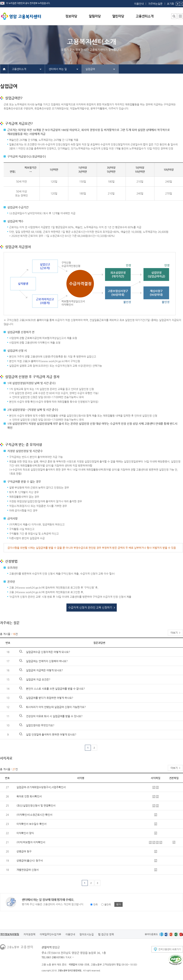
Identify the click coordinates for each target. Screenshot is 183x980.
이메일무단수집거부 (50, 934)
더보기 (174, 633)
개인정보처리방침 (10, 934)
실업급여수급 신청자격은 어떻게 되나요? (48, 652)
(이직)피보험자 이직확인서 (31, 842)
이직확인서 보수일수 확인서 (31, 824)
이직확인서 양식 (25, 833)
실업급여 (90, 69)
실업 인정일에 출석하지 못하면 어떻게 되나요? (51, 734)
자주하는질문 (155, 4)
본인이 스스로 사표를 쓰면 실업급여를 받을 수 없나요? (55, 689)
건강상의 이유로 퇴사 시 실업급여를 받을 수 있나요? (54, 716)
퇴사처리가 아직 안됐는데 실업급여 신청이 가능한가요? (56, 707)
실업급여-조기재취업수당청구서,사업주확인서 (41, 787)
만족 (96, 904)
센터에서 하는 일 (58, 69)
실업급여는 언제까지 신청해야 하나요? (47, 661)
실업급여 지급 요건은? (38, 679)
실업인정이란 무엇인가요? (40, 725)
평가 (119, 904)
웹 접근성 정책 (106, 934)
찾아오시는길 (87, 934)
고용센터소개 (19, 69)
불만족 (108, 904)
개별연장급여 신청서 (28, 870)
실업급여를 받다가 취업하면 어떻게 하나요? (50, 698)
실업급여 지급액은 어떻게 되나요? (44, 670)
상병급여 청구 (24, 851)
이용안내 (139, 4)
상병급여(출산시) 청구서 (30, 861)
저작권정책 (29, 934)
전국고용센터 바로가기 (170, 949)
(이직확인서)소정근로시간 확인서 (34, 815)
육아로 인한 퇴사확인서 (29, 796)
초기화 (170, 3)
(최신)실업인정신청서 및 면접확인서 (36, 806)
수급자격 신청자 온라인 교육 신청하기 (90, 607)
